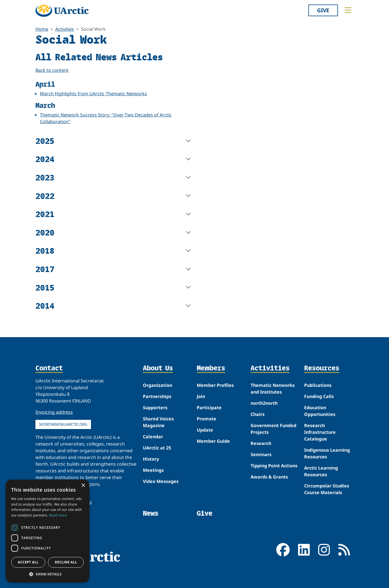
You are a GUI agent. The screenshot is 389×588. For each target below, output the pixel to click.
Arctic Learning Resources (321, 471)
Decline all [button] (66, 562)
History (151, 459)
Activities (65, 29)
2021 (45, 214)
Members (211, 368)
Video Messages (161, 481)
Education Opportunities (320, 411)
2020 (45, 232)
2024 (45, 159)
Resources (322, 368)
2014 (45, 305)
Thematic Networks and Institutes (273, 389)
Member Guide (213, 441)
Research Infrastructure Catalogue (320, 432)
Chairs (258, 414)
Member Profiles (215, 385)
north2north (264, 403)
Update (205, 430)
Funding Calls (319, 396)
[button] (47, 574)
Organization (158, 385)
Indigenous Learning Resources (327, 453)
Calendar (153, 437)
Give (323, 10)
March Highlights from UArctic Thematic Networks (93, 94)
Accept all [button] (28, 562)
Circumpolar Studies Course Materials (327, 489)
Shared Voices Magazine (158, 422)
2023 (45, 177)
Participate (209, 408)
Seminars (261, 454)
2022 (45, 196)
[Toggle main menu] (348, 10)
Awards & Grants (269, 477)
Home (42, 29)
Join (201, 396)
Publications (318, 385)
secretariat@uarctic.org (63, 424)
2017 (45, 269)
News (151, 513)
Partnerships (157, 396)
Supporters (155, 408)
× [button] (83, 486)
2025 (45, 141)
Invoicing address (54, 412)
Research (261, 443)
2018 (45, 250)
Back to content (52, 70)
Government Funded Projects (273, 429)
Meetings (153, 470)
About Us (158, 368)
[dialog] (47, 531)
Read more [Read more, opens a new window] (58, 515)
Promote (206, 419)
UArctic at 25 (157, 448)
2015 (45, 287)
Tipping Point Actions (274, 466)
